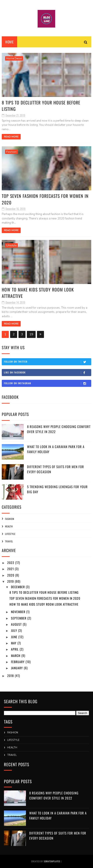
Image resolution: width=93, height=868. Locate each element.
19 (31, 334)
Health (9, 526)
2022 (11, 563)
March (16, 656)
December (18, 587)
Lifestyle (11, 245)
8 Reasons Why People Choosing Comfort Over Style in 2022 (54, 795)
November (19, 612)
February (18, 662)
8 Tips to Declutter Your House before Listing (41, 106)
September (19, 618)
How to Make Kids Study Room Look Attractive (38, 293)
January (17, 668)
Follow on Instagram (47, 383)
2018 (11, 676)
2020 (11, 575)
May (14, 643)
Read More (11, 137)
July (15, 630)
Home (9, 42)
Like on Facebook (47, 373)
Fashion (11, 152)
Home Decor (14, 58)
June (15, 637)
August (17, 624)
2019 (11, 581)
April (15, 649)
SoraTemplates (52, 861)
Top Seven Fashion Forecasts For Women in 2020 (45, 199)
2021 (11, 569)
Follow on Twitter (47, 362)
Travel (9, 541)
